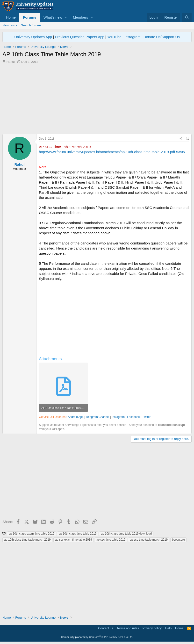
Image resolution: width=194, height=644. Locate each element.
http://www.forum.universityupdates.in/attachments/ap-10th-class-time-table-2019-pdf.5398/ (112, 152)
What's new (53, 17)
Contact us (106, 628)
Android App (75, 417)
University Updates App (33, 37)
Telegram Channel (97, 417)
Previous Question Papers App (79, 37)
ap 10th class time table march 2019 (27, 540)
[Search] (187, 17)
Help (169, 628)
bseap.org (178, 540)
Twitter (146, 417)
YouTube (114, 37)
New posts (10, 25)
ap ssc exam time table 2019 (74, 540)
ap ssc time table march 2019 (149, 540)
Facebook (133, 417)
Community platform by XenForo (97, 637)
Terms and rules (128, 628)
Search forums (31, 25)
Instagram (133, 37)
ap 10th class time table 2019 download (126, 534)
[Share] (181, 139)
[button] (66, 17)
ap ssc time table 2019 (111, 540)
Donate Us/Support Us (162, 37)
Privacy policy (152, 628)
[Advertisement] (97, 100)
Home (11, 17)
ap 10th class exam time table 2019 (32, 534)
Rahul (11, 62)
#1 (187, 139)
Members (81, 17)
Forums (30, 17)
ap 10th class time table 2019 (78, 534)
